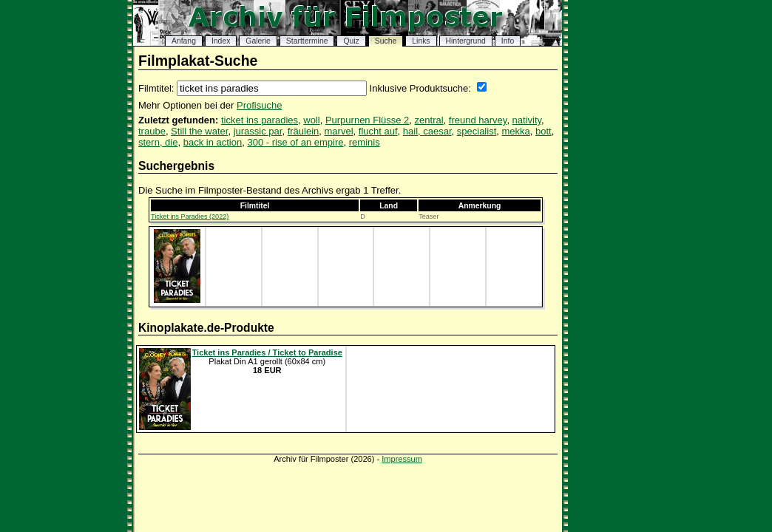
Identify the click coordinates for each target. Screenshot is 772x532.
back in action (213, 142)
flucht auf (378, 131)
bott (544, 131)
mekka (515, 131)
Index (221, 41)
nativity (527, 120)
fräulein (304, 131)
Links (421, 41)
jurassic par (258, 131)
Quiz (351, 41)
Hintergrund (466, 41)
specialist (477, 131)
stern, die (158, 142)
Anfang (184, 41)
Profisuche (259, 105)
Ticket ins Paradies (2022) (190, 216)
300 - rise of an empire (295, 142)
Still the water (199, 131)
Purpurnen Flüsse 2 (367, 120)
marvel (339, 131)
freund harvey (478, 120)
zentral (429, 120)
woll (311, 120)
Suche (386, 41)
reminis (365, 142)
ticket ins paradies (260, 120)
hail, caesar (427, 131)
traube (152, 131)
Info (508, 41)
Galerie (258, 41)
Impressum (402, 459)
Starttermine (307, 41)
